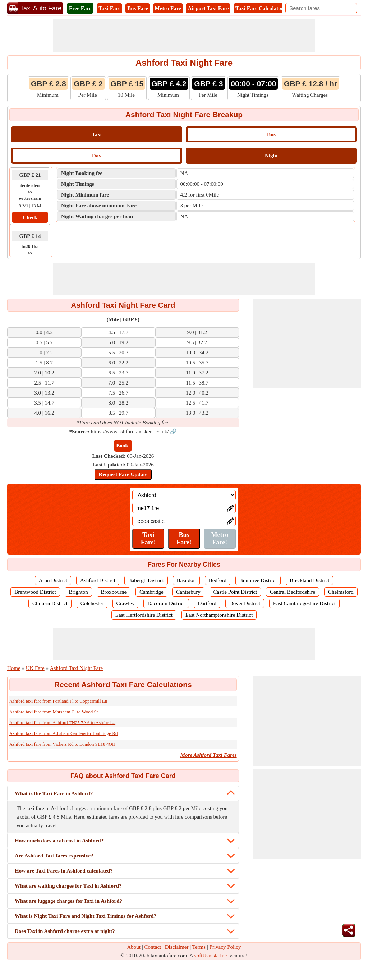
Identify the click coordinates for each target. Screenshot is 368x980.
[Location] (184, 495)
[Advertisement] (184, 36)
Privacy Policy (225, 947)
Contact (153, 947)
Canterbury (188, 592)
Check (30, 217)
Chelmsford (341, 592)
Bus (271, 134)
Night (271, 156)
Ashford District (98, 580)
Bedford (218, 580)
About (134, 947)
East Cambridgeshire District (304, 603)
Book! (123, 446)
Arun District (53, 580)
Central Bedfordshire (293, 592)
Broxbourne (114, 592)
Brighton (78, 592)
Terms (199, 947)
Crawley (126, 603)
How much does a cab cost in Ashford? (59, 841)
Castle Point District (235, 592)
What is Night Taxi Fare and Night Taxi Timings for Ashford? (86, 916)
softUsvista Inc (211, 956)
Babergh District (146, 580)
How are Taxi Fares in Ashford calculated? (64, 871)
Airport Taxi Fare (208, 8)
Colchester (92, 603)
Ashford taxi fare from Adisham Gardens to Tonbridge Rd (63, 733)
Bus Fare (138, 8)
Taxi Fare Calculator (259, 8)
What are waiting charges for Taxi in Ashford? (68, 886)
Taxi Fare (109, 8)
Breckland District (309, 580)
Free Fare (80, 8)
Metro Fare (168, 8)
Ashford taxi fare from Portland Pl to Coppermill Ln (58, 701)
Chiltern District (50, 603)
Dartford (207, 603)
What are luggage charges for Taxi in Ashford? (68, 901)
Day (97, 156)
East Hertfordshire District (144, 615)
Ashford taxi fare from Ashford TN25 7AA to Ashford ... (62, 723)
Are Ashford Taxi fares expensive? (54, 856)
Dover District (245, 603)
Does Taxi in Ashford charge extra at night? (65, 931)
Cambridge (151, 592)
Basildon (186, 580)
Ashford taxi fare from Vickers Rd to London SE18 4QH (62, 744)
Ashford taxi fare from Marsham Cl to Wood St (54, 712)
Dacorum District (166, 603)
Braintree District (258, 580)
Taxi (97, 134)
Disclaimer (177, 947)
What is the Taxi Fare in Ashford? (54, 793)
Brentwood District (35, 592)
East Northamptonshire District (219, 615)
